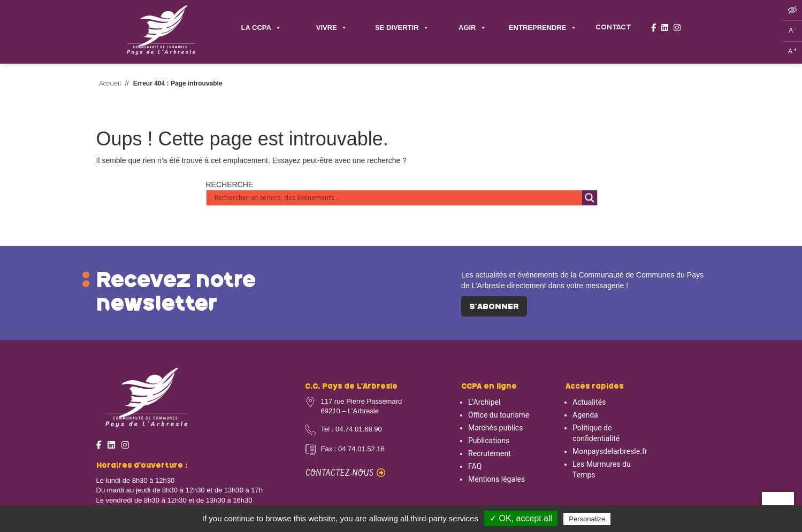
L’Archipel (484, 402)
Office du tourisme (499, 415)
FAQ (475, 466)
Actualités (589, 402)
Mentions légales (497, 479)
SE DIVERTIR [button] (402, 28)
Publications (489, 441)
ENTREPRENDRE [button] (543, 28)
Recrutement (490, 453)
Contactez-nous (345, 473)
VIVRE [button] (332, 28)
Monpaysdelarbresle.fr (610, 451)
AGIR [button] (472, 28)
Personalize (587, 519)
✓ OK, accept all (521, 518)
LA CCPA (261, 28)
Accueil (110, 83)
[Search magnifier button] (590, 198)
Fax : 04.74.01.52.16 (353, 449)
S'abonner (494, 307)
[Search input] (397, 198)
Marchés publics (495, 428)
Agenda (585, 415)
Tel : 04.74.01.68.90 (352, 429)
